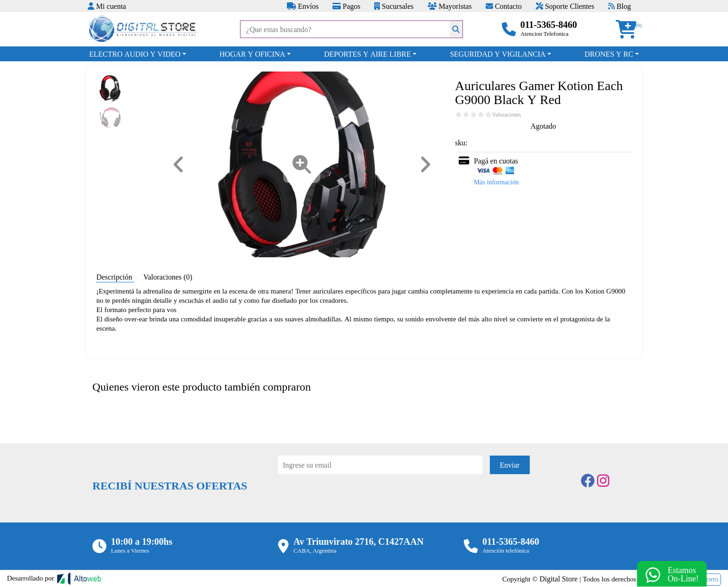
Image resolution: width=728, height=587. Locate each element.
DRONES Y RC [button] (609, 54)
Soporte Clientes (565, 6)
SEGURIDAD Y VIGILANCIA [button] (498, 54)
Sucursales (394, 6)
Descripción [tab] (115, 277)
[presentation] (349, 500)
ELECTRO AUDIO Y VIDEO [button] (135, 54)
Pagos (346, 6)
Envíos (303, 6)
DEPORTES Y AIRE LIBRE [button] (367, 54)
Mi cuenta (107, 6)
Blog (620, 6)
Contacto (504, 6)
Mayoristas (450, 6)
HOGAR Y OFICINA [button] (252, 54)
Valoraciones (507, 115)
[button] (629, 29)
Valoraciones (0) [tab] (168, 277)
